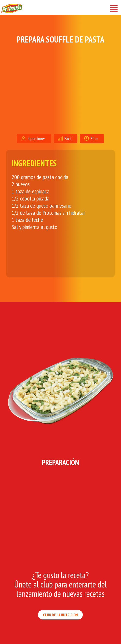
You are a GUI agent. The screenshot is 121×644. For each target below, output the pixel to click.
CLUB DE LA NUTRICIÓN (60, 615)
